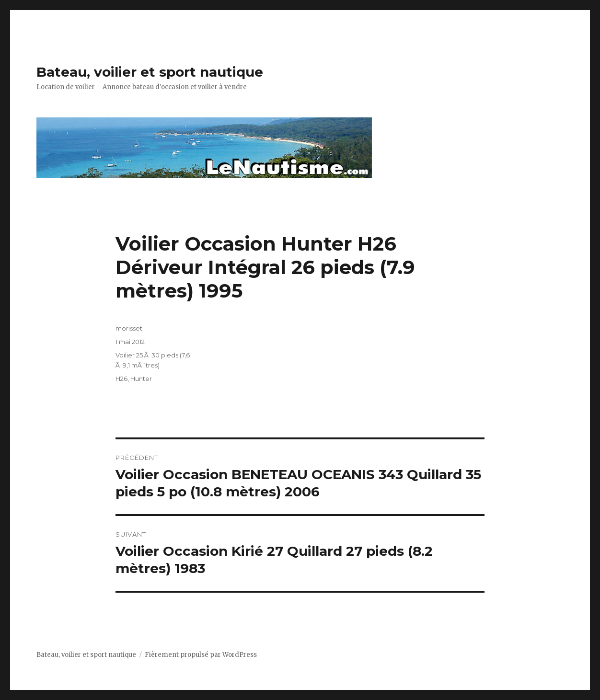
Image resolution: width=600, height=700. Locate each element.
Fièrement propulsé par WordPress (201, 655)
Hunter (141, 379)
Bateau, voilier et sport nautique (150, 72)
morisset (129, 328)
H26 (121, 379)
